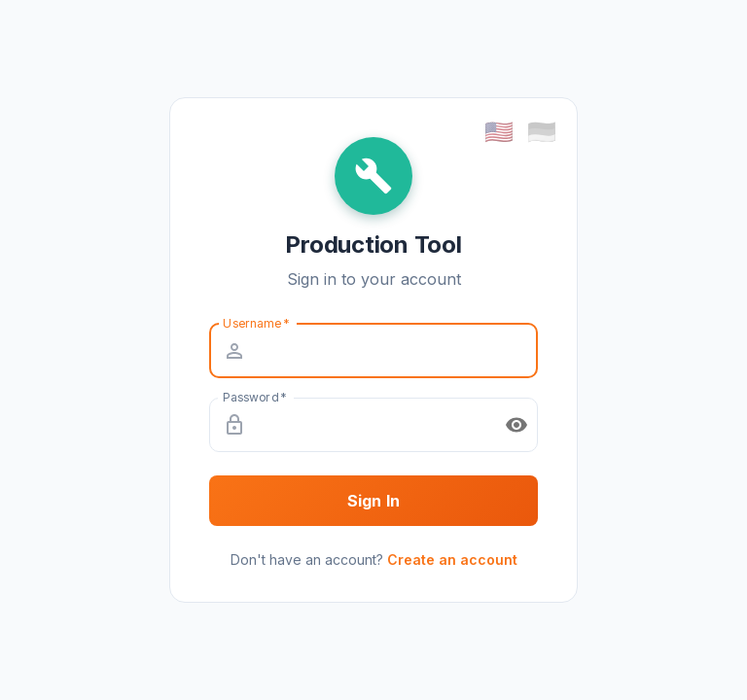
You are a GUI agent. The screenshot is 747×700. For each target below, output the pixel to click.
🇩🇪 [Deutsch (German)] (542, 132)
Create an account (452, 560)
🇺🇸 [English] (499, 132)
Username (256, 322)
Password (254, 396)
